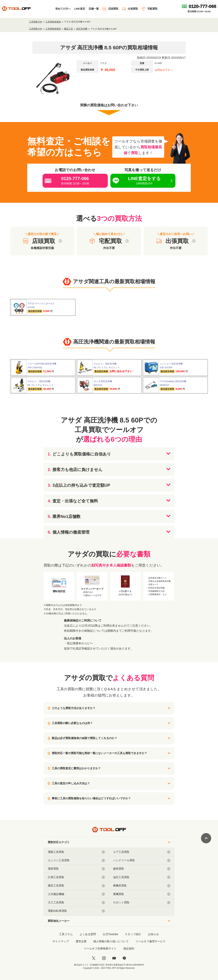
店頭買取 (110, 9)
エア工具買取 (142, 852)
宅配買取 (149, 9)
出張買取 (130, 9)
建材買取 (142, 869)
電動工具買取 (76, 852)
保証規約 (129, 949)
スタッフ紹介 (133, 934)
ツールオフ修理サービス (151, 941)
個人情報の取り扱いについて (111, 941)
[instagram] (104, 958)
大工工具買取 (76, 903)
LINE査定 (80, 9)
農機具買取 (142, 886)
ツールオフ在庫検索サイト (100, 949)
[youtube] (114, 958)
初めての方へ (63, 9)
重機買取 (142, 894)
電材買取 (76, 869)
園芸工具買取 (76, 886)
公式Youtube (110, 934)
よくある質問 (88, 934)
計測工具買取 (76, 877)
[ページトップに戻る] (206, 838)
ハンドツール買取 (142, 860)
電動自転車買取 (76, 911)
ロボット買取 (142, 903)
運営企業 (81, 941)
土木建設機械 (76, 894)
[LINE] (124, 958)
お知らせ (153, 934)
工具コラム (66, 934)
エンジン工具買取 (76, 860)
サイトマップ (61, 941)
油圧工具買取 (142, 877)
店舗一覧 (94, 9)
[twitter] (94, 958)
